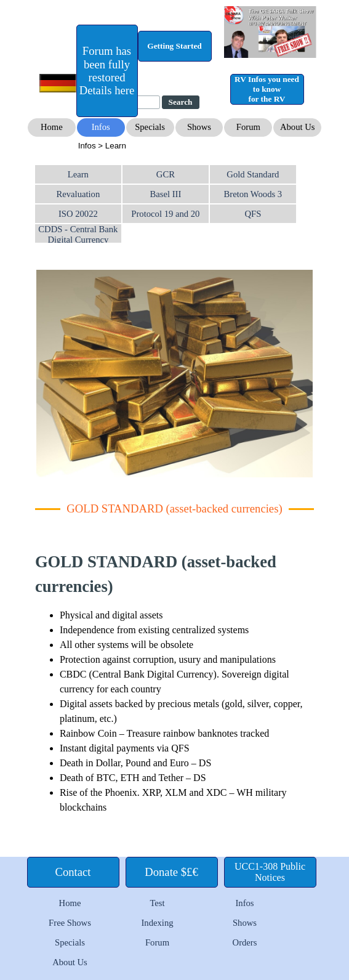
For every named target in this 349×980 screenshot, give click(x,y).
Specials (70, 942)
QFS (253, 214)
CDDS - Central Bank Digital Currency (78, 234)
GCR (166, 174)
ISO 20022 (78, 214)
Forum (157, 942)
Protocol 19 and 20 (165, 214)
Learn (78, 174)
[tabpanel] (176, 145)
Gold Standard (253, 174)
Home (70, 903)
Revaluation (78, 194)
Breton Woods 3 (253, 194)
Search (181, 102)
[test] (107, 71)
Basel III (165, 194)
